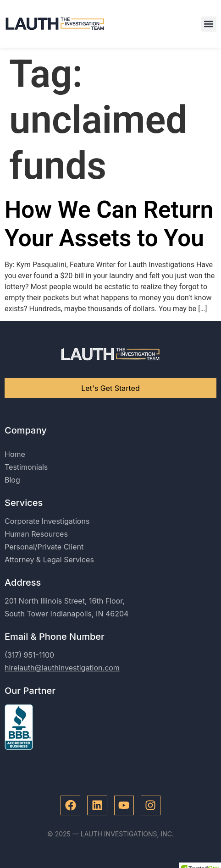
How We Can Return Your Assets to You (109, 224)
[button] (209, 24)
